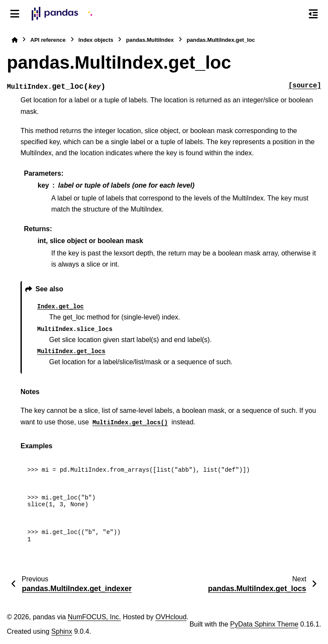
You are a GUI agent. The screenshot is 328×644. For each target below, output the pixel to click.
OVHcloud (171, 617)
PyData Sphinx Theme (264, 624)
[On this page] (313, 14)
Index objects (96, 40)
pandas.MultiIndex (150, 40)
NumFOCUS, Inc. (94, 617)
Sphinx (62, 631)
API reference (48, 40)
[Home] (15, 40)
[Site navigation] (15, 14)
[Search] (295, 14)
